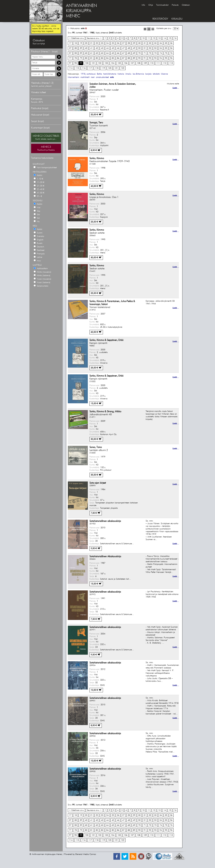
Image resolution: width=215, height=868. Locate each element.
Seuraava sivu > (94, 38)
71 (145, 53)
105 (119, 63)
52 (150, 48)
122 (123, 68)
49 (134, 48)
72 (150, 53)
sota (83, 28)
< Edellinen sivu (76, 38)
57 (70, 53)
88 (129, 58)
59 (81, 53)
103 (106, 63)
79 (81, 58)
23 (102, 43)
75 (166, 53)
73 (155, 53)
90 (139, 58)
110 (152, 63)
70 (139, 53)
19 (81, 43)
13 (159, 38)
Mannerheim (73, 77)
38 (75, 48)
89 (134, 58)
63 (102, 53)
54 (161, 48)
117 (90, 68)
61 (91, 53)
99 (81, 63)
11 (149, 38)
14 (165, 38)
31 (145, 43)
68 (129, 53)
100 (87, 63)
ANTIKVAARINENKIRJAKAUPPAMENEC (81, 11)
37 (70, 48)
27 (123, 43)
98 (75, 63)
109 (145, 63)
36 (171, 43)
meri (93, 77)
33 (155, 43)
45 (113, 48)
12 (154, 38)
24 (107, 43)
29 (134, 43)
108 (139, 63)
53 (155, 48)
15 (170, 38)
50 (139, 48)
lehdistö (156, 74)
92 (150, 58)
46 (118, 48)
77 (70, 58)
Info (143, 5)
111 (158, 63)
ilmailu (128, 74)
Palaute (175, 5)
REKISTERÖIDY (160, 19)
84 (107, 58)
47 (123, 48)
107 (132, 63)
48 (129, 48)
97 (70, 63)
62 (97, 53)
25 (113, 43)
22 (97, 43)
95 (166, 58)
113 (171, 63)
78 (75, 58)
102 (100, 63)
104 (113, 63)
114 (71, 68)
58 (75, 53)
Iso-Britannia (138, 74)
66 (118, 53)
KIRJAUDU (177, 19)
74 (161, 53)
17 (70, 43)
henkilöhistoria (110, 74)
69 (134, 53)
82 (97, 58)
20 (86, 43)
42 (97, 48)
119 (103, 68)
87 (123, 58)
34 (161, 43)
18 (75, 43)
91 (145, 58)
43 (102, 48)
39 (81, 48)
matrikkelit (85, 77)
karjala (148, 74)
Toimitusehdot (162, 5)
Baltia (99, 74)
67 (123, 53)
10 (143, 38)
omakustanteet (102, 77)
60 (86, 53)
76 (171, 53)
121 (116, 68)
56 (171, 48)
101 (93, 63)
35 (166, 43)
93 (155, 58)
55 (166, 48)
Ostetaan (186, 5)
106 (126, 63)
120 (110, 68)
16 (175, 38)
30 (139, 43)
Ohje (151, 5)
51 (145, 48)
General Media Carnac (86, 854)
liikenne (164, 74)
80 (86, 58)
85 (113, 58)
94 (161, 58)
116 (84, 68)
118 (97, 68)
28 (129, 43)
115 (77, 68)
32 (150, 43)
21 (91, 43)
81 (91, 58)
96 (171, 58)
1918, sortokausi (88, 74)
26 (118, 43)
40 (86, 48)
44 (107, 48)
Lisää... (176, 88)
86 (118, 58)
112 (165, 63)
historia (121, 74)
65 (113, 53)
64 (107, 53)
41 (91, 48)
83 (102, 58)
